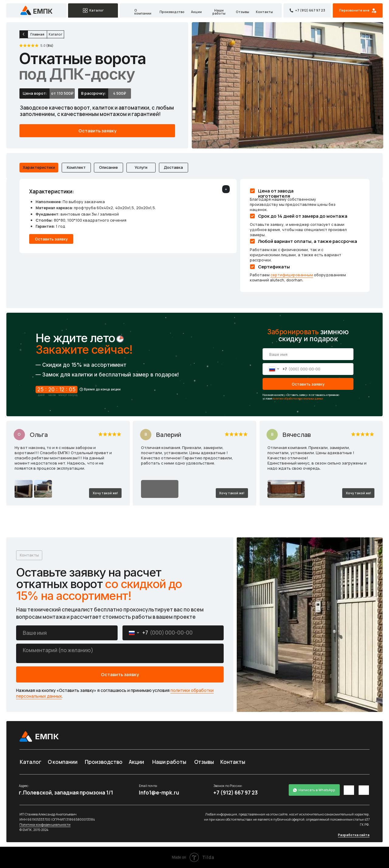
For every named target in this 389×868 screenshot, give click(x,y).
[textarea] (120, 653)
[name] (308, 354)
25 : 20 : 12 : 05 (57, 389)
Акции (196, 12)
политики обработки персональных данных (298, 399)
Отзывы (243, 12)
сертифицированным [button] (292, 275)
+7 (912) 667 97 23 (236, 793)
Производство (172, 12)
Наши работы (219, 12)
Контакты (264, 12)
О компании (143, 12)
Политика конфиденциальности (45, 825)
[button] (358, 11)
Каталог (31, 762)
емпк (43, 11)
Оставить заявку (308, 384)
